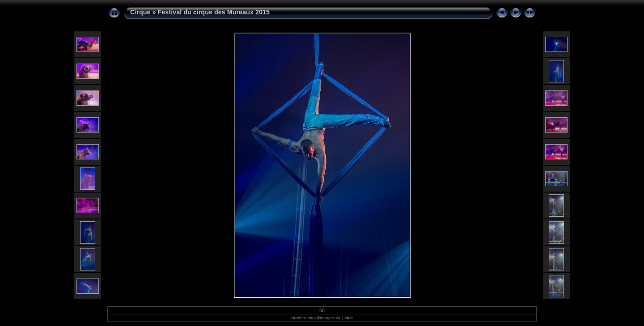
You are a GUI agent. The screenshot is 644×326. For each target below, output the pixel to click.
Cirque (140, 12)
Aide (349, 318)
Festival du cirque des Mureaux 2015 (214, 12)
